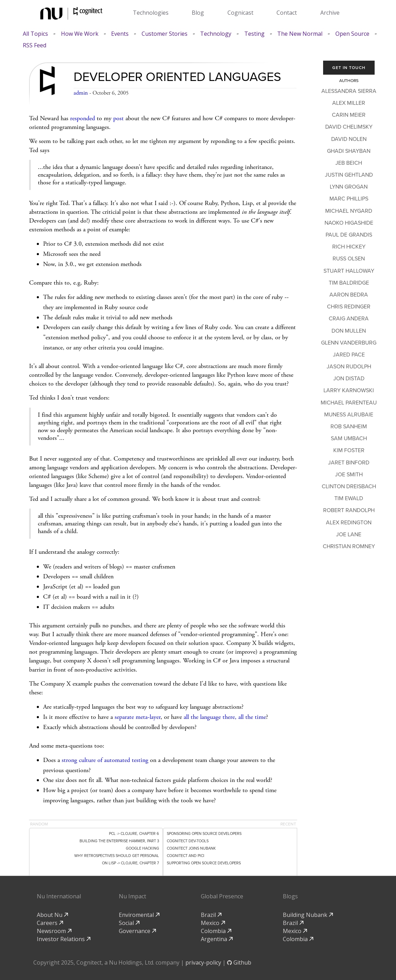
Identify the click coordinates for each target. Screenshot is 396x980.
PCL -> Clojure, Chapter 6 (134, 834)
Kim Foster (349, 450)
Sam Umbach (349, 438)
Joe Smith (349, 475)
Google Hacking (142, 848)
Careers (50, 923)
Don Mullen (349, 331)
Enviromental (139, 915)
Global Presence (222, 896)
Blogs (290, 896)
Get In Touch (349, 68)
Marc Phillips (349, 199)
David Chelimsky (349, 127)
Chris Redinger (349, 307)
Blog (198, 13)
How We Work (80, 34)
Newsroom (54, 931)
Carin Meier (349, 115)
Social (129, 923)
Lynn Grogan (349, 187)
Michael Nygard (349, 211)
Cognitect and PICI (186, 856)
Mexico (213, 923)
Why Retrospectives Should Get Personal (117, 856)
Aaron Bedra (349, 295)
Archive (330, 13)
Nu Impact (132, 896)
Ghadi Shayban (349, 151)
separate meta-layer (138, 717)
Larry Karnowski (349, 390)
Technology (216, 34)
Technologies (151, 13)
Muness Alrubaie (349, 415)
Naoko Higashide (349, 223)
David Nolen (349, 139)
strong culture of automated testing (105, 760)
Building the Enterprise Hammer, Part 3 (119, 841)
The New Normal (300, 34)
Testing (254, 34)
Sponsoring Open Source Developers (204, 834)
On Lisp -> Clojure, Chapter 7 (131, 863)
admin (81, 93)
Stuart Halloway (349, 271)
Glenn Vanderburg (349, 343)
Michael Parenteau (349, 403)
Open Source (352, 34)
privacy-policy (203, 962)
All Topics (35, 34)
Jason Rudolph (349, 367)
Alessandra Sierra (349, 91)
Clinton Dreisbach (349, 486)
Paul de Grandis (349, 235)
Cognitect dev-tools (188, 841)
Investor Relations (64, 939)
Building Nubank (308, 915)
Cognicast (240, 13)
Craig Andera (349, 319)
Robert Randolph (349, 510)
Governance (137, 931)
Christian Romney (349, 546)
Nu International (59, 896)
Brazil (211, 915)
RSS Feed (35, 45)
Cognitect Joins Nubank (191, 848)
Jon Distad (349, 379)
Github (239, 962)
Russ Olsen (349, 259)
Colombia (216, 931)
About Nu (52, 915)
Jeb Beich (349, 163)
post (118, 118)
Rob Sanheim (349, 427)
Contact (287, 13)
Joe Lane (349, 535)
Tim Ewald (349, 498)
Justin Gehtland (349, 175)
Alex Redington (349, 523)
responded (83, 118)
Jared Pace (349, 355)
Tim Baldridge (349, 283)
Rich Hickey (349, 247)
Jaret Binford (349, 463)
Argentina (217, 939)
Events (120, 34)
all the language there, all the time (225, 717)
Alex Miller (349, 103)
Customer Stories (165, 34)
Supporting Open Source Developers (204, 863)
